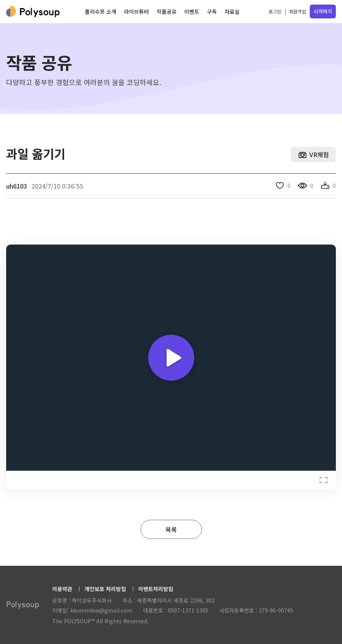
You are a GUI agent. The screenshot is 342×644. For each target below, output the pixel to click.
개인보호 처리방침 (105, 589)
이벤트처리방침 (156, 589)
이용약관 (62, 589)
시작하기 (323, 11)
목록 (171, 529)
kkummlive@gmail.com (101, 610)
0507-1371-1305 (188, 610)
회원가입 (297, 11)
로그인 (275, 11)
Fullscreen (324, 480)
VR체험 (319, 154)
